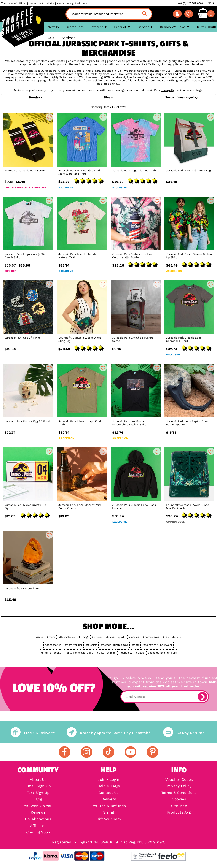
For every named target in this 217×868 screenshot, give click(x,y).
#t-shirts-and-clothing (73, 637)
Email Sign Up (38, 786)
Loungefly (168, 90)
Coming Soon (38, 832)
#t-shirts (92, 645)
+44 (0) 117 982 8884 (190, 3)
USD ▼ (210, 3)
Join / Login (108, 780)
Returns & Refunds (109, 806)
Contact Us (108, 793)
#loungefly (125, 653)
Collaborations (38, 819)
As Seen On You (38, 806)
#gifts (136, 645)
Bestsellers (75, 27)
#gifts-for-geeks (51, 653)
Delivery (109, 799)
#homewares (151, 637)
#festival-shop (172, 637)
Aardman (69, 38)
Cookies (179, 799)
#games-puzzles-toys (115, 645)
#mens (51, 637)
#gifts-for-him (106, 653)
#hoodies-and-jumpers (162, 653)
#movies (134, 637)
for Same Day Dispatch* (108, 733)
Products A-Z (179, 813)
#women (97, 637)
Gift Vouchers (109, 819)
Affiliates (38, 826)
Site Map (179, 806)
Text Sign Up (38, 793)
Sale (51, 38)
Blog (38, 799)
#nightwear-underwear (158, 645)
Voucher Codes (179, 780)
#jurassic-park (116, 637)
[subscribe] (203, 697)
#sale (40, 637)
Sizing (108, 813)
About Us (38, 780)
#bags (140, 653)
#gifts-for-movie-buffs (79, 653)
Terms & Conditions (179, 793)
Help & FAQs (109, 786)
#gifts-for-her (74, 645)
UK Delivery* (33, 733)
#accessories (53, 645)
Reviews (38, 813)
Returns (184, 733)
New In (53, 27)
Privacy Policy (179, 786)
